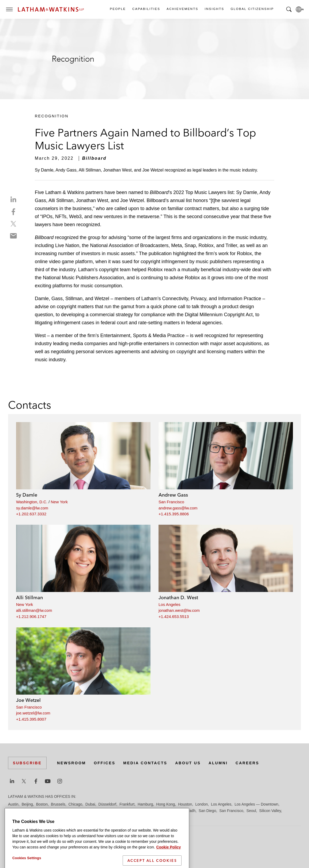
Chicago (75, 804)
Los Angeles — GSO (25, 811)
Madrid (52, 811)
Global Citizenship (252, 9)
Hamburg (145, 804)
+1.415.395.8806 (174, 514)
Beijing (27, 804)
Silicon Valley (270, 811)
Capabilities (146, 9)
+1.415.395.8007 (31, 719)
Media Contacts (145, 763)
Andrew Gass (173, 495)
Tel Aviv (35, 817)
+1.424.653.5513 (174, 616)
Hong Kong (165, 804)
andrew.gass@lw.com (178, 508)
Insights (214, 9)
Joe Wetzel (28, 700)
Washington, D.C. (32, 502)
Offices (105, 763)
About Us (188, 763)
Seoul (251, 811)
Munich (116, 811)
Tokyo (49, 817)
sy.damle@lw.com (32, 508)
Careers (247, 763)
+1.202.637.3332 (31, 514)
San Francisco (171, 502)
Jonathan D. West (178, 597)
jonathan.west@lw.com (179, 610)
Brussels (58, 804)
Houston (185, 804)
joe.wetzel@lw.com (33, 713)
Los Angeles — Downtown (256, 804)
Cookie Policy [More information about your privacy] (169, 865)
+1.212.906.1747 (31, 616)
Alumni (218, 763)
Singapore (17, 817)
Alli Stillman (29, 597)
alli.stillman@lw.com (34, 610)
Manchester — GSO (77, 811)
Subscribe (27, 763)
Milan (102, 811)
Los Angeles (169, 604)
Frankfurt (127, 804)
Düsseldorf (107, 804)
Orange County (156, 811)
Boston (42, 804)
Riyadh (190, 811)
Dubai (90, 804)
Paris (176, 811)
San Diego (207, 811)
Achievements (182, 9)
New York (59, 502)
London (201, 804)
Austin (13, 804)
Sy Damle (27, 495)
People (118, 9)
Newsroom (71, 763)
